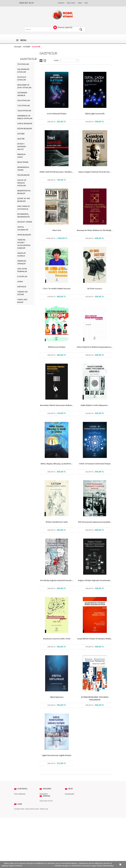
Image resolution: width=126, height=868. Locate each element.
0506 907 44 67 (27, 3)
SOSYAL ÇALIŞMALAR (23, 228)
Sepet (80, 3)
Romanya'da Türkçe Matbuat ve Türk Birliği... (95, 230)
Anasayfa (18, 47)
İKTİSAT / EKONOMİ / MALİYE (22, 147)
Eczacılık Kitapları (22, 78)
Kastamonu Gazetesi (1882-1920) (57, 639)
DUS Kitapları (24, 100)
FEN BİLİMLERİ (23, 175)
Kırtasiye (22, 287)
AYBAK (20, 282)
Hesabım (61, 3)
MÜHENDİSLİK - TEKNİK (24, 169)
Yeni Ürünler (69, 798)
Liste (45, 61)
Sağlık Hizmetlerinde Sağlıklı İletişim (57, 756)
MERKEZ (47, 810)
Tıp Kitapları (23, 64)
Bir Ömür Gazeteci (95, 289)
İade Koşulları (19, 806)
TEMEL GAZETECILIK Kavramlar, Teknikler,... (57, 172)
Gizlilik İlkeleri (19, 798)
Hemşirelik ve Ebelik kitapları (25, 117)
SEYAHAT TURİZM (25, 222)
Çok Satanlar (70, 802)
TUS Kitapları (24, 106)
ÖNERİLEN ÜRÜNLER (22, 262)
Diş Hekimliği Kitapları (23, 71)
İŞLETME (21, 139)
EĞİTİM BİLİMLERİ (25, 129)
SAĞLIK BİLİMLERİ (25, 124)
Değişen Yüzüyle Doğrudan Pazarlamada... (95, 581)
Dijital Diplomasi (57, 697)
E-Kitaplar (22, 277)
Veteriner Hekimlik (22, 94)
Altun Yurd (57, 230)
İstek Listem (71, 3)
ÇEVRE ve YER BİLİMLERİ (24, 200)
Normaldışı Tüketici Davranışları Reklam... (57, 405)
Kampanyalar (70, 794)
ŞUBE (20, 836)
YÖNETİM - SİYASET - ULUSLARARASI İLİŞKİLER (24, 244)
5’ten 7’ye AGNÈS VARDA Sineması (57, 289)
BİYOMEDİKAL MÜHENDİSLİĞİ (24, 215)
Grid (41, 61)
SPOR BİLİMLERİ (24, 235)
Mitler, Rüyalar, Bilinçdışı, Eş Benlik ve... (57, 464)
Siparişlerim (44, 794)
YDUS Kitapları (24, 111)
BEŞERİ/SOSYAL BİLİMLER (24, 192)
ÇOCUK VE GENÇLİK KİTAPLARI (22, 183)
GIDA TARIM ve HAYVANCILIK (24, 208)
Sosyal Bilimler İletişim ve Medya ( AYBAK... (95, 639)
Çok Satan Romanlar (22, 270)
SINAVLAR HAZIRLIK (22, 254)
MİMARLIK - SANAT (22, 156)
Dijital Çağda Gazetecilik (95, 114)
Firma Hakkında (20, 794)
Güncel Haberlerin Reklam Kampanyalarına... (95, 347)
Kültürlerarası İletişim (57, 347)
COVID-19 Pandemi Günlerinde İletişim (95, 464)
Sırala (56, 60)
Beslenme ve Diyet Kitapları (24, 86)
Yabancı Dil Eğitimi (23, 293)
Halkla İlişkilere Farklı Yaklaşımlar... (95, 405)
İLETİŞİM (27, 47)
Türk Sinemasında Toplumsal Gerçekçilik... (95, 522)
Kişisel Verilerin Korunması (24, 810)
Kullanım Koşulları (21, 802)
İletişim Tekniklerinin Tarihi (57, 522)
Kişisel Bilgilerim (45, 802)
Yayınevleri (69, 806)
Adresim (42, 798)
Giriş (86, 3)
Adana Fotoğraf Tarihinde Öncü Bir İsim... (95, 172)
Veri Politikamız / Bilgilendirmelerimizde (39, 866)
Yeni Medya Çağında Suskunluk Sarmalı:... (57, 581)
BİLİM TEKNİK (23, 162)
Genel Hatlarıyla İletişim (57, 114)
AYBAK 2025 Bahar (22, 301)
